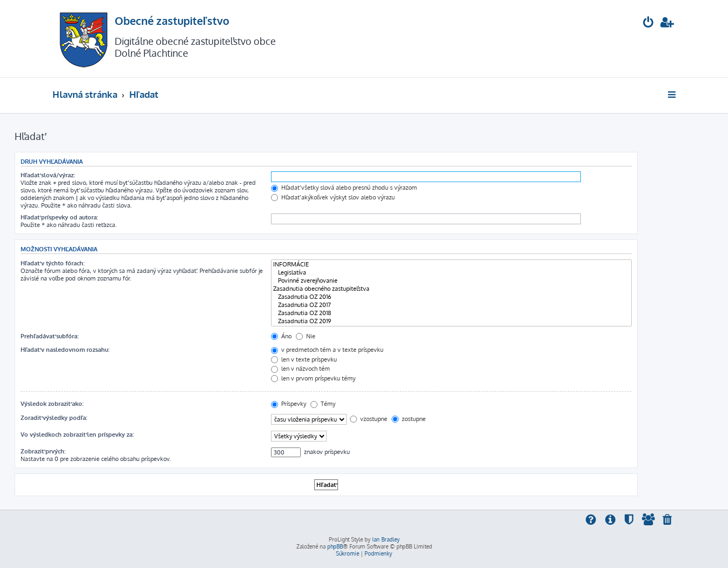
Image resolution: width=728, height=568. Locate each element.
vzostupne (369, 419)
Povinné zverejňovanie (451, 281)
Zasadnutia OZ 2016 (451, 297)
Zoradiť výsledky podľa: (54, 418)
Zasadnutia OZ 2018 (451, 313)
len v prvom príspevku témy (313, 378)
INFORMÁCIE (451, 265)
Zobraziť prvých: (43, 451)
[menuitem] (648, 24)
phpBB (335, 546)
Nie (306, 336)
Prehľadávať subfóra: (49, 336)
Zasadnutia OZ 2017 (451, 305)
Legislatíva (451, 273)
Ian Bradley (386, 539)
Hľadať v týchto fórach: (52, 263)
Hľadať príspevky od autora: (59, 217)
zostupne (409, 419)
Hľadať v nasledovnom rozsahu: (65, 350)
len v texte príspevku (304, 359)
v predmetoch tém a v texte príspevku (327, 350)
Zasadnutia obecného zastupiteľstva (451, 289)
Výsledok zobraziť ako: (52, 404)
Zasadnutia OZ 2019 (451, 321)
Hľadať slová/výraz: (48, 175)
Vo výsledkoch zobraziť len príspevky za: (77, 435)
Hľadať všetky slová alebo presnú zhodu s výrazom (344, 188)
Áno (281, 336)
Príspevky (289, 404)
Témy (323, 404)
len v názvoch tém (300, 369)
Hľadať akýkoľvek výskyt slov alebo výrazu (333, 197)
